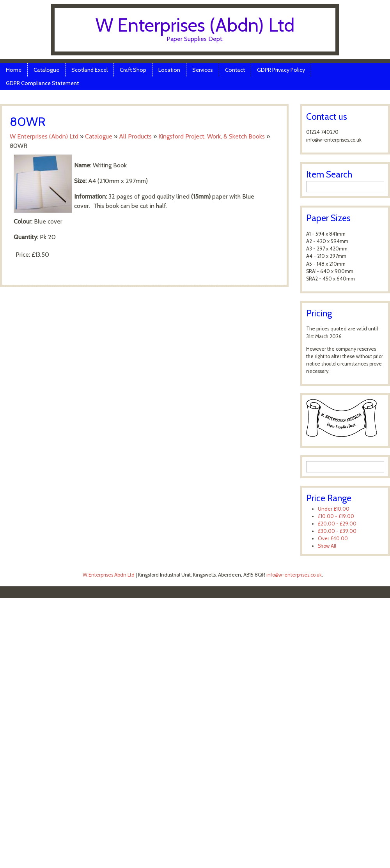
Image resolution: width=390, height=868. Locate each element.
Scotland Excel (90, 70)
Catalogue (46, 70)
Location (169, 70)
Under (334, 509)
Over (333, 539)
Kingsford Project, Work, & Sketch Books (212, 136)
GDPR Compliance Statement (42, 83)
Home (14, 70)
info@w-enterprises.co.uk (294, 575)
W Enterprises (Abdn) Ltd (195, 25)
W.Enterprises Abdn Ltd (109, 575)
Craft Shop (133, 70)
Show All (327, 546)
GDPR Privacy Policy (281, 70)
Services (203, 70)
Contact (235, 70)
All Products (135, 136)
